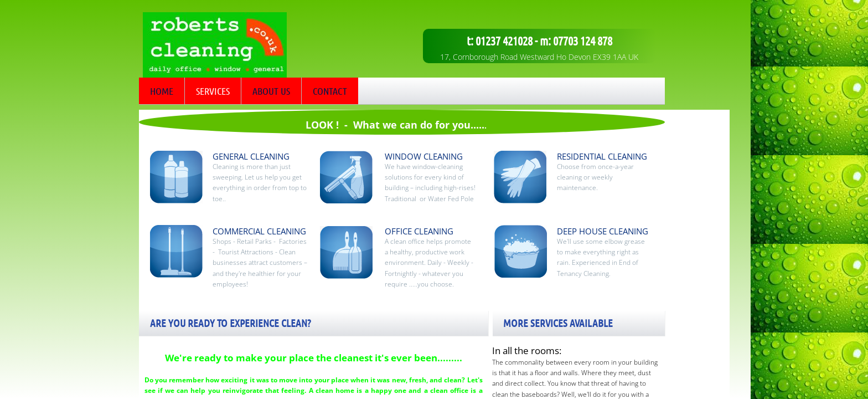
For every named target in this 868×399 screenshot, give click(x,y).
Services (213, 91)
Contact (330, 91)
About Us (271, 91)
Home (162, 91)
